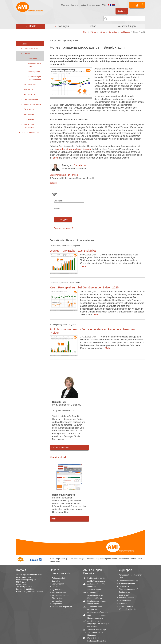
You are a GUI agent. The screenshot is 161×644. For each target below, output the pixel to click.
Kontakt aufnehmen (60, 448)
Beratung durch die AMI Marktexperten (96, 602)
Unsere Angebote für (29, 132)
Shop (55, 158)
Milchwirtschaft (28, 84)
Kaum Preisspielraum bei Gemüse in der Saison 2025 (84, 287)
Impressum (61, 559)
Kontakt (83, 5)
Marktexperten (32, 72)
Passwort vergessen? (64, 228)
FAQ (104, 5)
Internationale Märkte (31, 104)
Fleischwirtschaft (29, 49)
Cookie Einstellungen (76, 559)
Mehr (83, 266)
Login (122, 11)
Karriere (74, 5)
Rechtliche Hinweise (127, 559)
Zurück (53, 183)
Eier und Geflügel (29, 99)
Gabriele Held (81, 165)
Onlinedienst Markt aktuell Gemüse (73, 149)
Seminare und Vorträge (96, 630)
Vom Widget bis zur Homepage (94, 634)
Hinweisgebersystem (108, 559)
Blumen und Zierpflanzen (27, 126)
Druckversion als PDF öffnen (64, 175)
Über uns (65, 5)
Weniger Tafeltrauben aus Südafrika (73, 251)
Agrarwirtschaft (28, 94)
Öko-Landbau (28, 109)
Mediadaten (55, 561)
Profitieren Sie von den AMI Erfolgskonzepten (96, 579)
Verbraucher (27, 114)
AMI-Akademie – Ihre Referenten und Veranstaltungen (95, 587)
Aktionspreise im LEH (33, 65)
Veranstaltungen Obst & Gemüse (33, 78)
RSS (52, 559)
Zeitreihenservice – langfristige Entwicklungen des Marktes (97, 624)
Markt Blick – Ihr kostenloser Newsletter (96, 639)
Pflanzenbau (27, 89)
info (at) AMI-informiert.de (33, 591)
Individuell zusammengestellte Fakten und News (94, 595)
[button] (31, 26)
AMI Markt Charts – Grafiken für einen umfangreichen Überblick (96, 609)
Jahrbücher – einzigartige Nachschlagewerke (97, 617)
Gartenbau (27, 54)
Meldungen (31, 59)
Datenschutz (92, 559)
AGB (140, 559)
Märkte (23, 44)
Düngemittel (27, 119)
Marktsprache (94, 5)
